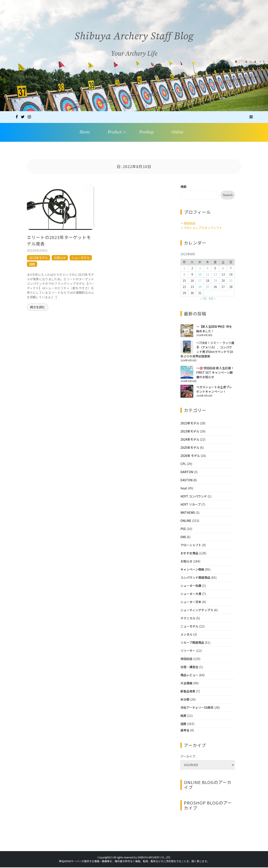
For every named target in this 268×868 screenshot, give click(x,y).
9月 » (212, 299)
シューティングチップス (197, 611)
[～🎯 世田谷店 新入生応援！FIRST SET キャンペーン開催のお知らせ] (187, 373)
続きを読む (38, 308)
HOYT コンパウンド (194, 497)
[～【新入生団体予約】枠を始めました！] (187, 331)
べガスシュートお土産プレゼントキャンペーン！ (214, 390)
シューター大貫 (191, 594)
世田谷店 (189, 224)
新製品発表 (188, 692)
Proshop (147, 132)
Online (178, 132)
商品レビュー (189, 676)
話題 (32, 265)
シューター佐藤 (191, 586)
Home (84, 132)
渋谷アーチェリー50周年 (197, 708)
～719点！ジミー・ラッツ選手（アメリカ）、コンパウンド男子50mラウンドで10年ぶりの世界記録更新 (207, 350)
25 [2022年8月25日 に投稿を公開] (208, 288)
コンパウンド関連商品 (195, 578)
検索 (183, 187)
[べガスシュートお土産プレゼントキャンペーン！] (187, 392)
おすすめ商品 (189, 554)
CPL (183, 464)
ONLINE (186, 521)
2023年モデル (38, 258)
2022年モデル (190, 424)
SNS (183, 537)
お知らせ (60, 258)
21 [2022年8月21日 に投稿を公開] (231, 281)
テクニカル (188, 619)
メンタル (186, 635)
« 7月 (203, 299)
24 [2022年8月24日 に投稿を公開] (200, 288)
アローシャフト (191, 546)
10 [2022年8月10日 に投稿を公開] (200, 275)
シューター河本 (191, 602)
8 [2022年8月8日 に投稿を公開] (184, 275)
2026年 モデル (190, 456)
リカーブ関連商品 (192, 643)
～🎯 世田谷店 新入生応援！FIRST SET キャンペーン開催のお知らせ (215, 373)
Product (114, 132)
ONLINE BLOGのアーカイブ (208, 785)
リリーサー (188, 651)
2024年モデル (190, 440)
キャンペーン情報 (192, 570)
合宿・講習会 (189, 667)
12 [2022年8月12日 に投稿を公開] (215, 275)
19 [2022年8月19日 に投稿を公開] (215, 281)
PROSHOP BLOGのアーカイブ (208, 806)
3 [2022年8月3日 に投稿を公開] (200, 269)
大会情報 (186, 684)
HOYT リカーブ (191, 505)
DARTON (187, 472)
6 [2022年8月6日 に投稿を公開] (223, 269)
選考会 (185, 731)
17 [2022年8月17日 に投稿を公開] (200, 281)
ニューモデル (81, 258)
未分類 (185, 700)
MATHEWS (188, 513)
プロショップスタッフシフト (203, 228)
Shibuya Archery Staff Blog (134, 40)
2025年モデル (190, 448)
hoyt (184, 489)
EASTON (186, 481)
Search (228, 196)
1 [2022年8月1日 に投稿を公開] (184, 269)
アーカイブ (188, 757)
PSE (183, 529)
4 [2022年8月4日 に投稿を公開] (208, 269)
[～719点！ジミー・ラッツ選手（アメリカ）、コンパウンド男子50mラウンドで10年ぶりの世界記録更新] (187, 348)
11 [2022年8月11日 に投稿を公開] (208, 275)
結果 (183, 716)
